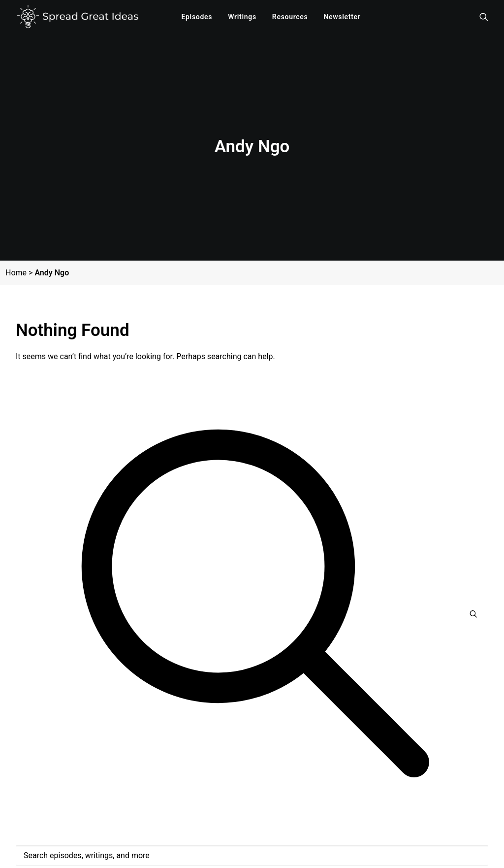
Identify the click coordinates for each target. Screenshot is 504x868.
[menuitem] (197, 17)
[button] (482, 17)
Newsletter (342, 17)
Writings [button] (242, 17)
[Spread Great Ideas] (78, 17)
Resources (290, 17)
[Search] (252, 832)
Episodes (197, 17)
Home (16, 257)
